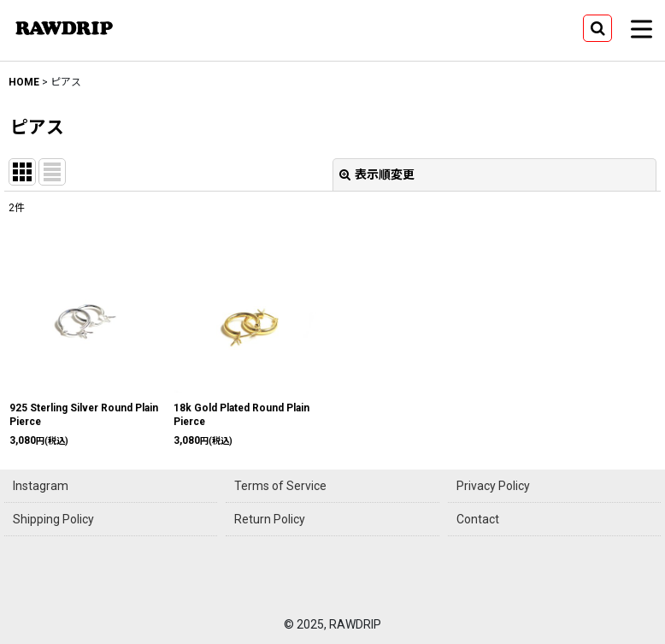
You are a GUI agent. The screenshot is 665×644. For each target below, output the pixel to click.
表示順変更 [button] (377, 174)
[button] (597, 28)
